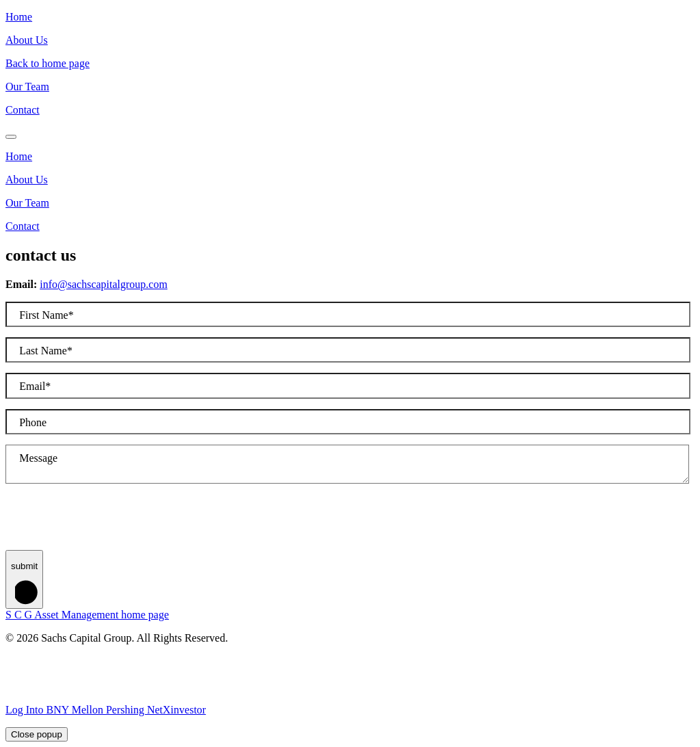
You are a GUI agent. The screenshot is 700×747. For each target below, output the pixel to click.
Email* (35, 386)
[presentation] (109, 523)
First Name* (46, 315)
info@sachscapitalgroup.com (104, 284)
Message (38, 458)
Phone (33, 422)
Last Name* (46, 351)
